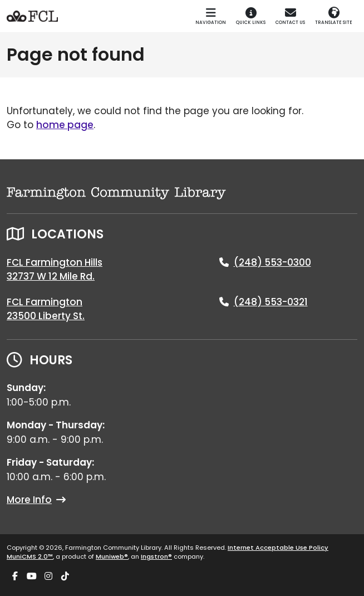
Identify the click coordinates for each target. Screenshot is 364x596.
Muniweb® (112, 556)
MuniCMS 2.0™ (30, 556)
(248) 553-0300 (272, 262)
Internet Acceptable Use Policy (278, 548)
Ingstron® (156, 556)
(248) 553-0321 (271, 302)
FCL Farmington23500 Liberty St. (46, 309)
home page (65, 125)
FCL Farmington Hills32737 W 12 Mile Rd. (55, 270)
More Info (36, 500)
